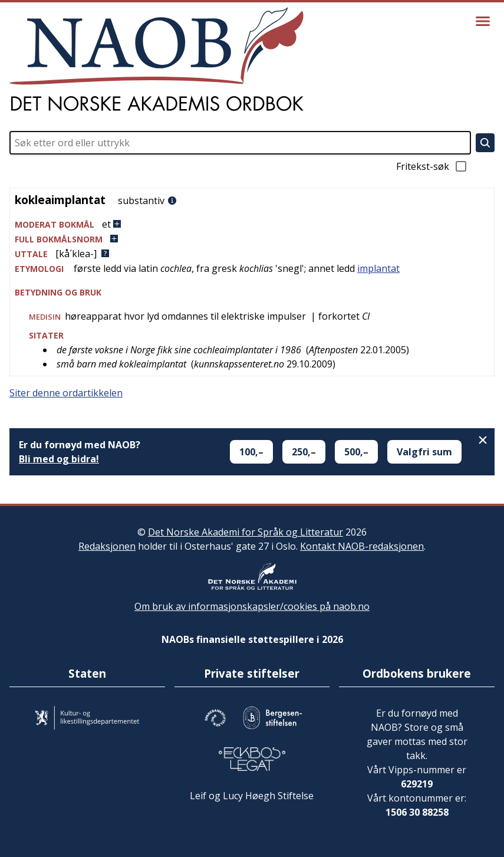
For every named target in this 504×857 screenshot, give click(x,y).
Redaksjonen (107, 546)
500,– (356, 452)
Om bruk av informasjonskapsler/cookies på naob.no (252, 606)
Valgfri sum (424, 452)
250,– (304, 452)
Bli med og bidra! (59, 459)
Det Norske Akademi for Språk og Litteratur (246, 532)
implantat (378, 268)
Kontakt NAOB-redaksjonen (362, 546)
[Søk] (485, 143)
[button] (252, 224)
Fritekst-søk (432, 166)
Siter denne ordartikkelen (66, 393)
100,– (251, 452)
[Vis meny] (483, 21)
